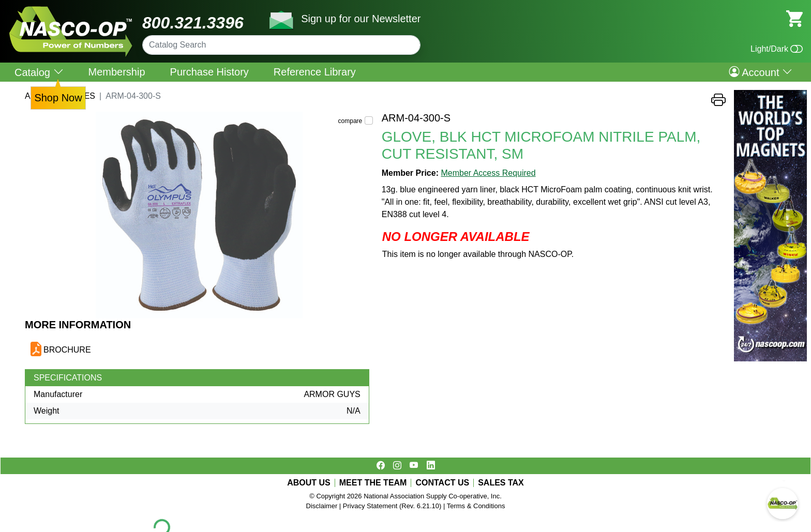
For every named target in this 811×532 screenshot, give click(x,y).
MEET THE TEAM (373, 483)
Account (761, 72)
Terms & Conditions (476, 506)
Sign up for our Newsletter (361, 19)
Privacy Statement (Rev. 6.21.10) (392, 506)
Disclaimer (322, 506)
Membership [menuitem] (117, 72)
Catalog (39, 72)
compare (350, 121)
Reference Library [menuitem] (315, 72)
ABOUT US (309, 483)
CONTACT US (442, 483)
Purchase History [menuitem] (209, 72)
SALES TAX (501, 483)
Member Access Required (488, 173)
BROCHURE (67, 350)
